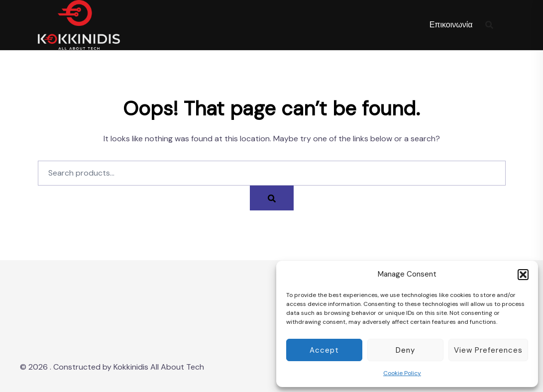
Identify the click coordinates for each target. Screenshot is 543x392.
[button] (523, 275)
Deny (405, 350)
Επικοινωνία (451, 25)
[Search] (272, 198)
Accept (324, 350)
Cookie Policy (402, 373)
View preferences (488, 350)
